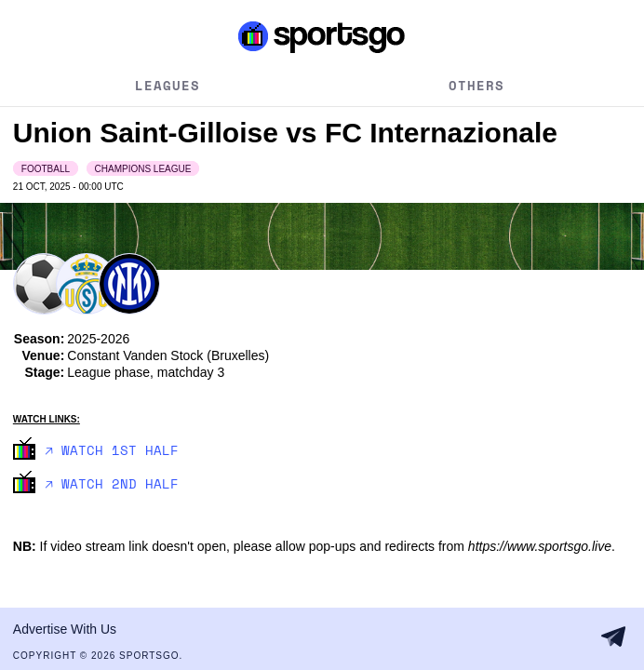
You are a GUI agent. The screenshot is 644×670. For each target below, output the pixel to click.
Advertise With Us (65, 629)
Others (476, 85)
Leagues (168, 85)
